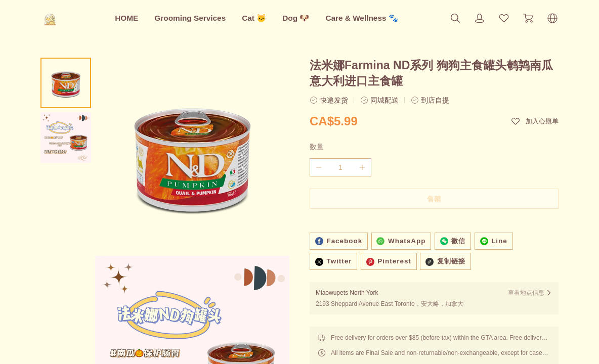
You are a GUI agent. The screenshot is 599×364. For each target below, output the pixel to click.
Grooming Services (190, 18)
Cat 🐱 (254, 18)
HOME (126, 18)
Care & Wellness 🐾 (361, 18)
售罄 (434, 199)
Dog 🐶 (296, 18)
